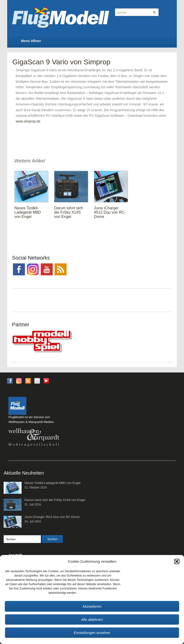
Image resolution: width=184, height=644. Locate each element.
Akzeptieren (92, 606)
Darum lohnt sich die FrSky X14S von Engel (69, 212)
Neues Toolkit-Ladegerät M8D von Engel (28, 212)
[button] (177, 561)
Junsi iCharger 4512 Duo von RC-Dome (110, 212)
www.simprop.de (28, 121)
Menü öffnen (31, 41)
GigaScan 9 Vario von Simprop (61, 62)
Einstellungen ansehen (92, 633)
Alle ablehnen (92, 619)
